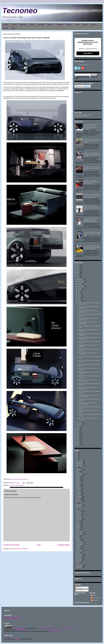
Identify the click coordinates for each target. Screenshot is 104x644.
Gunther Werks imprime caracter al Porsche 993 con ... (87, 404)
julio (79, 291)
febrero (80, 423)
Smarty (13, 28)
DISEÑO (85, 25)
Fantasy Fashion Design (81, 116)
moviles (78, 524)
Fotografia (79, 497)
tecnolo (78, 553)
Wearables (79, 567)
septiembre (81, 286)
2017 (78, 435)
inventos (78, 511)
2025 (78, 268)
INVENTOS (50, 25)
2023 (78, 272)
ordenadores (79, 532)
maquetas (79, 513)
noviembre (81, 282)
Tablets (78, 548)
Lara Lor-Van (96, 598)
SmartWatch (79, 544)
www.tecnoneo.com (23, 630)
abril (79, 298)
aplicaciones (79, 463)
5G (77, 455)
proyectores (79, 534)
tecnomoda (79, 555)
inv (77, 509)
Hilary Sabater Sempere (18, 628)
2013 (78, 445)
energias (78, 495)
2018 (78, 433)
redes (78, 536)
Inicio (39, 545)
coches (18, 485)
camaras (78, 476)
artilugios (78, 470)
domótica (78, 488)
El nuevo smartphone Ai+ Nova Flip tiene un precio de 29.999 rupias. (92, 234)
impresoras (79, 505)
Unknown (95, 600)
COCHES (14, 25)
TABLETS (77, 25)
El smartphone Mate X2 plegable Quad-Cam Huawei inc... (88, 396)
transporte (79, 559)
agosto (80, 289)
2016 (78, 438)
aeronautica (79, 461)
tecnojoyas (79, 551)
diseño (22, 485)
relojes (78, 538)
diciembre (80, 279)
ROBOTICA (23, 25)
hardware (79, 501)
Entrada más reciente (11, 545)
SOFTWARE (41, 25)
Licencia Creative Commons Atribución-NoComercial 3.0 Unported (56, 628)
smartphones (79, 542)
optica (78, 530)
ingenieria (79, 507)
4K (77, 453)
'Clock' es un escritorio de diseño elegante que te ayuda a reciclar (92, 208)
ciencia (78, 478)
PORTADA (6, 25)
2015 (78, 440)
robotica (78, 540)
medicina (78, 515)
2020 (78, 428)
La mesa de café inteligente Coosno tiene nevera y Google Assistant (92, 155)
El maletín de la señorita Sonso (13, 617)
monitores (79, 519)
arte (77, 467)
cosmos (78, 484)
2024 (78, 270)
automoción (12, 485)
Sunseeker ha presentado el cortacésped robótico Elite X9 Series (92, 168)
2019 (78, 430)
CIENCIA (32, 25)
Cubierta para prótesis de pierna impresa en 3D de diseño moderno (92, 141)
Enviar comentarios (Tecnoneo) (19, 549)
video (77, 563)
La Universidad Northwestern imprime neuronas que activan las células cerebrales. (92, 247)
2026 (78, 265)
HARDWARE (60, 25)
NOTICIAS (94, 25)
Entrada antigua (64, 545)
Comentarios (80, 590)
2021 (78, 277)
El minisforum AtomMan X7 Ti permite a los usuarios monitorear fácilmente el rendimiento (92, 127)
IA (77, 503)
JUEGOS (5, 28)
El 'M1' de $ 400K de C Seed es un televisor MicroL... (87, 380)
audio (77, 472)
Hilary (94, 595)
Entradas (79, 588)
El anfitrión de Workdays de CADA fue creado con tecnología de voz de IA (91, 220)
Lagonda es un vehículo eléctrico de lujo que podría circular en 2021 (91, 182)
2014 (78, 442)
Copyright (17, 639)
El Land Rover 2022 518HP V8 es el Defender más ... (87, 388)
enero (79, 425)
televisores (79, 557)
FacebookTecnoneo (84, 65)
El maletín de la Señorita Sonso (83, 115)
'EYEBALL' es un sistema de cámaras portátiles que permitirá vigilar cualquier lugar (92, 196)
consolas (78, 482)
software (78, 546)
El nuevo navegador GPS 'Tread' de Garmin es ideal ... (87, 319)
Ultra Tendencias (24, 479)
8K (77, 459)
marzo (80, 301)
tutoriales (78, 561)
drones (78, 490)
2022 (78, 275)
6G (77, 457)
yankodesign (14, 479)
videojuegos (79, 565)
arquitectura (79, 465)
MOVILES (69, 25)
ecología (78, 492)
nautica (78, 526)
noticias (78, 528)
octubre (80, 284)
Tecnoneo (20, 11)
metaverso (79, 517)
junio (79, 294)
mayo (79, 296)
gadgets (78, 499)
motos (78, 522)
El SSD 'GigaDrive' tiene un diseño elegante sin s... (87, 323)
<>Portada (7, 638)
